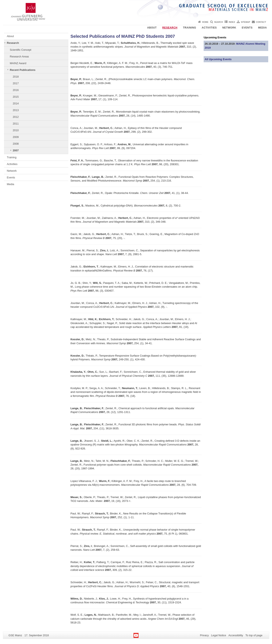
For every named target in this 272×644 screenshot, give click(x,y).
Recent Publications (23, 70)
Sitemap (246, 22)
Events (247, 28)
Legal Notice (219, 635)
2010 (16, 130)
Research (170, 28)
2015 (16, 97)
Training (189, 28)
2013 (16, 110)
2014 (16, 103)
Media (263, 28)
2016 (16, 90)
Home (205, 22)
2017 (16, 83)
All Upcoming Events (218, 59)
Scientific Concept (21, 50)
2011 (16, 124)
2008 (16, 144)
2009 (16, 137)
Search (219, 22)
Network (229, 28)
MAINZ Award (18, 63)
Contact (261, 22)
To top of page (254, 635)
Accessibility (236, 635)
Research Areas (19, 56)
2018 (16, 77)
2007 (16, 150)
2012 (16, 117)
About (152, 28)
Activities (209, 28)
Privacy (204, 635)
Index (232, 22)
